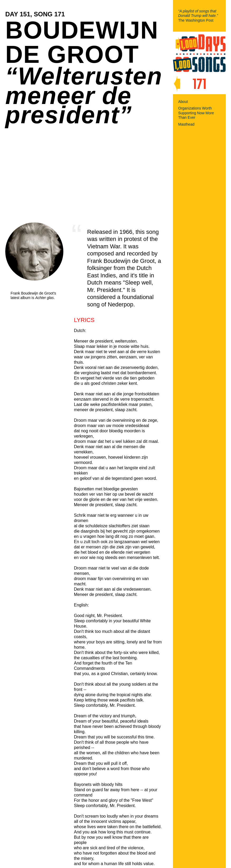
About (183, 102)
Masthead (186, 124)
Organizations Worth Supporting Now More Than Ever (196, 113)
